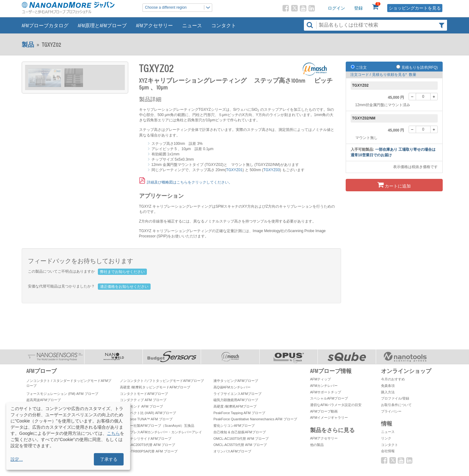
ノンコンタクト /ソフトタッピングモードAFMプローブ (162, 381)
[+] (434, 97)
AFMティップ (320, 379)
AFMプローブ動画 (324, 411)
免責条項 (388, 386)
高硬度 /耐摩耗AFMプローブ (235, 406)
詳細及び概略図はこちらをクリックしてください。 (190, 182)
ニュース (192, 25)
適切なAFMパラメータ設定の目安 (336, 405)
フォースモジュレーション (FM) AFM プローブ (62, 394)
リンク (386, 438)
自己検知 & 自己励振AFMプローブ (240, 432)
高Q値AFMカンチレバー (232, 387)
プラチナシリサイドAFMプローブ (146, 439)
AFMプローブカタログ (45, 25)
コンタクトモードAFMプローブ (144, 394)
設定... (17, 459)
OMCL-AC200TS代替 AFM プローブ (147, 445)
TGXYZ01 (234, 170)
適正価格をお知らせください (124, 287)
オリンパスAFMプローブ (232, 451)
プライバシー (391, 411)
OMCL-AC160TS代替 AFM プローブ (241, 439)
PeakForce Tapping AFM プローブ (239, 413)
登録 (358, 8)
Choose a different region (178, 8)
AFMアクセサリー (154, 25)
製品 (28, 44)
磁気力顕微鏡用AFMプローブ (236, 400)
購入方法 (388, 392)
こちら (113, 433)
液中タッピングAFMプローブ (236, 381)
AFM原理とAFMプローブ (102, 25)
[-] (412, 97)
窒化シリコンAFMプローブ (234, 426)
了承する (109, 459)
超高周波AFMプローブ (44, 400)
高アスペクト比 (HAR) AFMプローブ (148, 413)
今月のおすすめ (393, 379)
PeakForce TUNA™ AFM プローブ (146, 419)
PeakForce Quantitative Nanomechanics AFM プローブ (255, 419)
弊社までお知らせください (122, 272)
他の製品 (317, 445)
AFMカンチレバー (324, 386)
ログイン (336, 8)
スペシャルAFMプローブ (329, 398)
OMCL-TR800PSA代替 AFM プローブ (149, 451)
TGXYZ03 (272, 170)
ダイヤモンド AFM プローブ (141, 406)
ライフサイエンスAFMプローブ (237, 394)
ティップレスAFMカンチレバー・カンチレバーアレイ (161, 432)
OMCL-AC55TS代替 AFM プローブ (240, 445)
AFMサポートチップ (326, 392)
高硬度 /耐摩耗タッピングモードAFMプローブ (155, 387)
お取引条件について (396, 405)
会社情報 (388, 451)
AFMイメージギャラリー (329, 418)
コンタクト (224, 25)
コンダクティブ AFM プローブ (143, 400)
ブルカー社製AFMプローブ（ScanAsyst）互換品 (157, 426)
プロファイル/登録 (395, 398)
